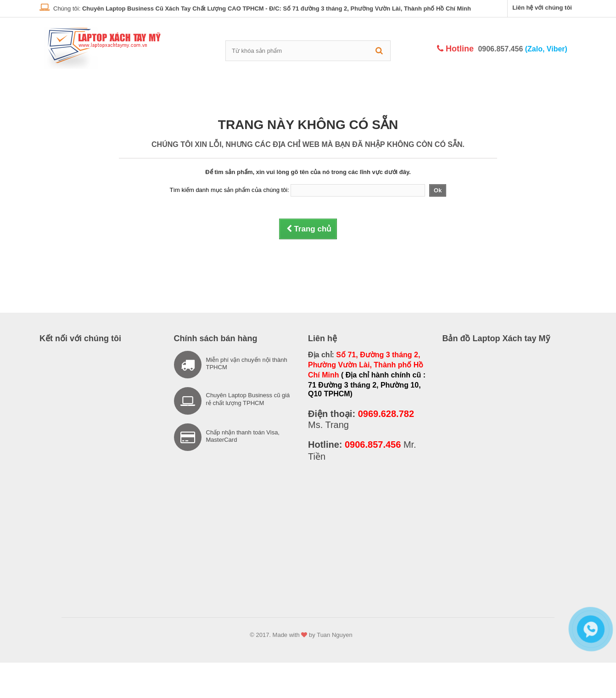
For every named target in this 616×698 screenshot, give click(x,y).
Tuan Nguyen (335, 635)
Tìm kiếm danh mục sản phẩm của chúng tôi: (230, 190)
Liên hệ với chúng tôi (542, 8)
